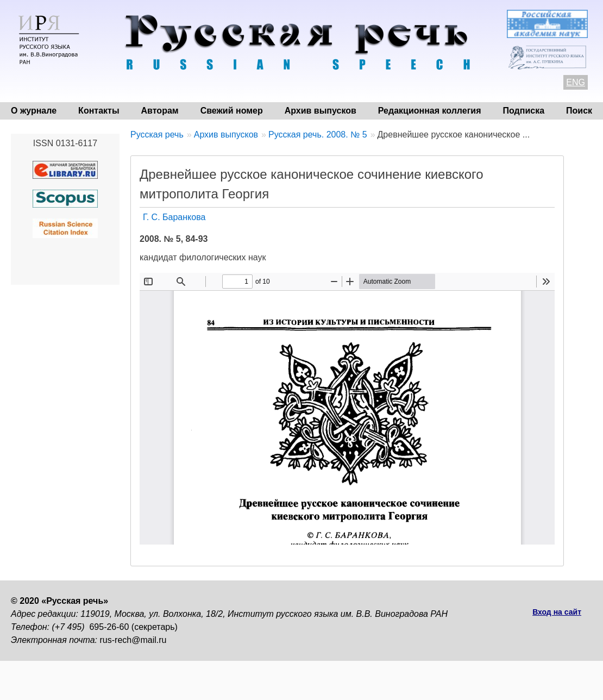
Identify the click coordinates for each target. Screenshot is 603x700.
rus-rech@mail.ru (133, 640)
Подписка (524, 111)
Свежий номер (232, 111)
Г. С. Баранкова (174, 217)
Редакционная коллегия (430, 111)
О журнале (34, 111)
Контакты (99, 111)
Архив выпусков (321, 111)
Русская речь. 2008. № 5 (318, 135)
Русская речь (157, 135)
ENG (576, 82)
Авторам (160, 111)
